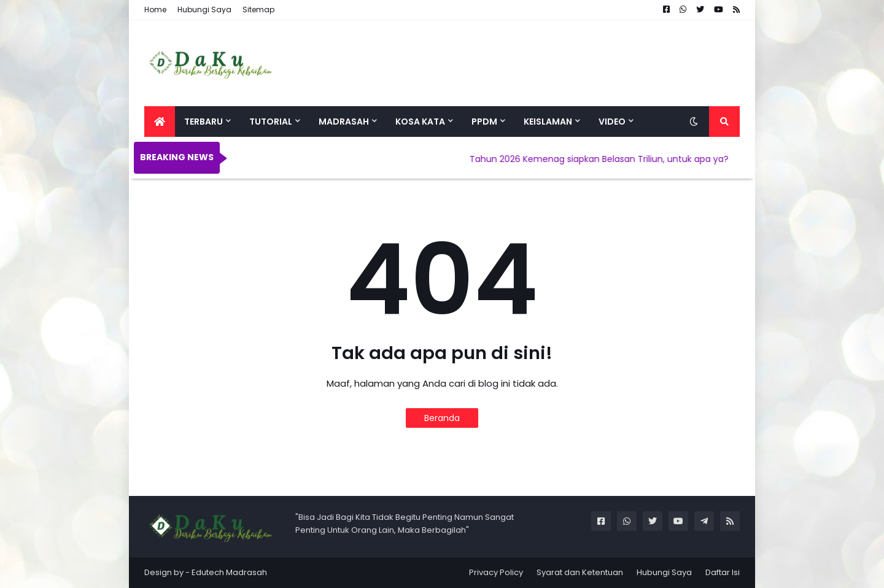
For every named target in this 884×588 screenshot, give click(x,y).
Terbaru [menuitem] (204, 122)
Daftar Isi (723, 572)
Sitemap (258, 10)
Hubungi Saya (204, 10)
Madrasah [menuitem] (344, 122)
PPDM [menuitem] (484, 122)
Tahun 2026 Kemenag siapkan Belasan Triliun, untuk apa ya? (606, 159)
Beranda (442, 418)
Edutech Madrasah (229, 572)
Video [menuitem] (612, 122)
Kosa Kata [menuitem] (420, 122)
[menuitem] (160, 122)
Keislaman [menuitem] (548, 122)
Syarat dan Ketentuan (580, 572)
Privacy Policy (496, 572)
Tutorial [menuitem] (271, 122)
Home (155, 10)
